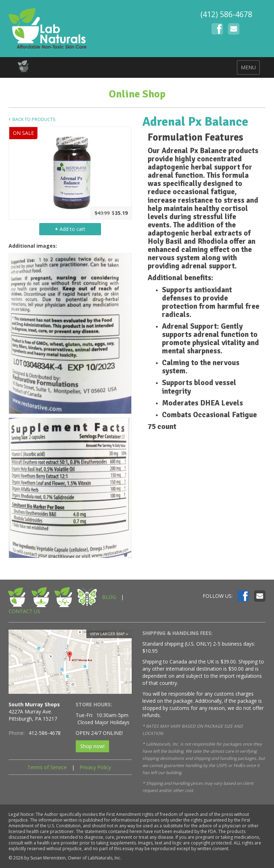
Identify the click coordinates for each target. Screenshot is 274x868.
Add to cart (70, 229)
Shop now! (92, 746)
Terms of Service (47, 767)
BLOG (109, 597)
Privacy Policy (95, 767)
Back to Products (34, 119)
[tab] (204, 138)
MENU (248, 67)
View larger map (107, 634)
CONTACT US (24, 611)
